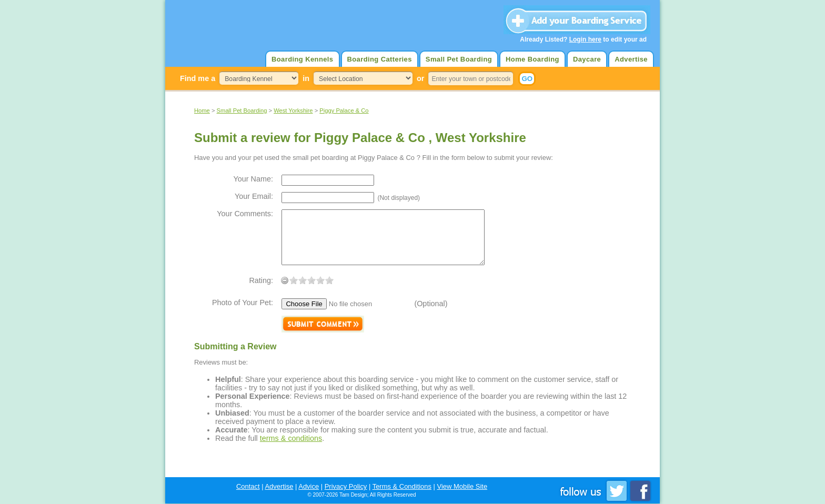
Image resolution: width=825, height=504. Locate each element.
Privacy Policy (346, 486)
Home (202, 110)
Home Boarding (532, 59)
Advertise (631, 59)
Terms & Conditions (402, 486)
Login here (585, 39)
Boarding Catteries (380, 59)
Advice (309, 486)
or (420, 78)
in (306, 78)
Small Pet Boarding (459, 59)
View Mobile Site (462, 486)
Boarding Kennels (302, 59)
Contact (248, 486)
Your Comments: (245, 214)
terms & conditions (291, 438)
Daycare (587, 59)
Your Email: (254, 196)
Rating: (261, 280)
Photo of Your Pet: (243, 303)
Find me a (198, 78)
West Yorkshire (293, 110)
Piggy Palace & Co (344, 110)
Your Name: (253, 179)
